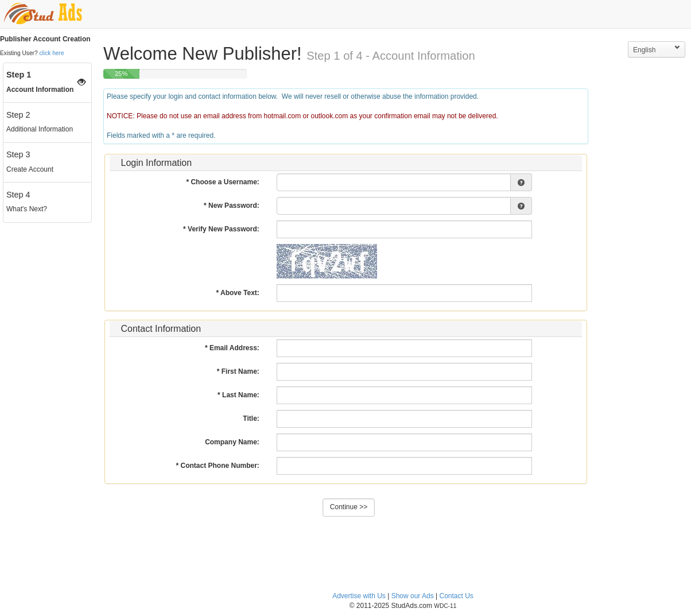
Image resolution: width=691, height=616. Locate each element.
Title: (251, 419)
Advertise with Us (359, 596)
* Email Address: (232, 348)
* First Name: (238, 371)
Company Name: (232, 442)
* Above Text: (237, 293)
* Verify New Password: (221, 229)
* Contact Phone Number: (217, 466)
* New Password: (232, 206)
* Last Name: (238, 395)
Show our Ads (413, 596)
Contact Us (456, 596)
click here (52, 53)
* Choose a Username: (222, 182)
